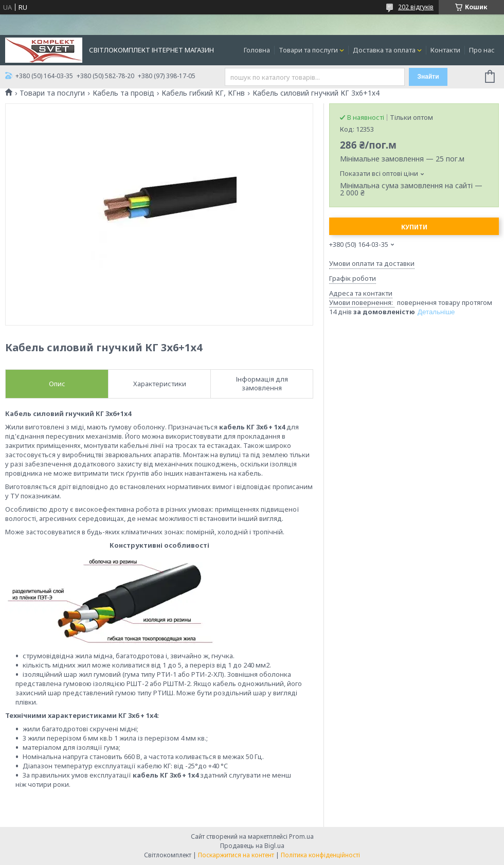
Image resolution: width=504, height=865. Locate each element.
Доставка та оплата (384, 50)
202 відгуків (416, 7)
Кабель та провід (123, 93)
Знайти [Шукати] (428, 77)
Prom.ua (301, 836)
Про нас (482, 50)
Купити (414, 227)
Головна (257, 50)
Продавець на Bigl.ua (252, 846)
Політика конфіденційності (320, 855)
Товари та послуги (308, 50)
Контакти (445, 50)
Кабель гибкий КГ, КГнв (203, 93)
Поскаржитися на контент (236, 855)
